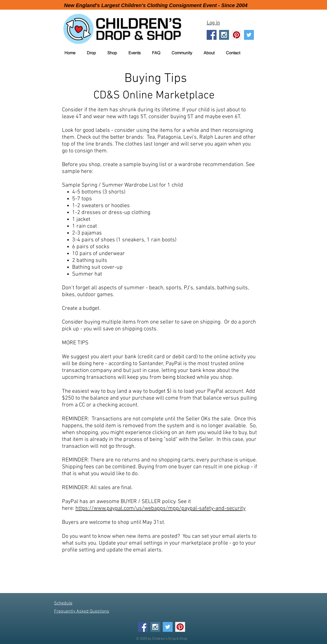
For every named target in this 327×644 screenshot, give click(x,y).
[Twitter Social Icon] (249, 35)
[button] (95, 53)
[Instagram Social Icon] (224, 35)
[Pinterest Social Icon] (236, 35)
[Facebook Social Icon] (212, 35)
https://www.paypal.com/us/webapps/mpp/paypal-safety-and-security (160, 508)
